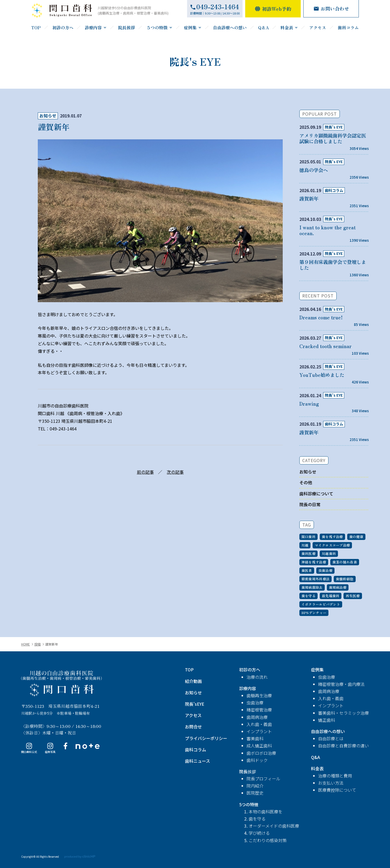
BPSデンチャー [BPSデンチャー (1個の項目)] (314, 613)
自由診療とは (331, 738)
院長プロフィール (263, 779)
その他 (306, 482)
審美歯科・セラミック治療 (343, 713)
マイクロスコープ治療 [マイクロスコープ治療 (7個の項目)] (332, 545)
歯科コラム (348, 27)
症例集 (190, 27)
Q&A (315, 757)
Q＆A (263, 27)
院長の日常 (310, 504)
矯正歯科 (327, 720)
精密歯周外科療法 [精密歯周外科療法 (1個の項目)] (315, 579)
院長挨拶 (127, 27)
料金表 (287, 27)
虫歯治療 (255, 703)
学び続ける (259, 833)
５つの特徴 (157, 27)
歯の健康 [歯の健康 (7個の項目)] (356, 537)
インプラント (259, 731)
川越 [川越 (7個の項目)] (305, 545)
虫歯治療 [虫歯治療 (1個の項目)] (325, 570)
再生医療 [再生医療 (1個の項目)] (353, 596)
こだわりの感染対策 (268, 840)
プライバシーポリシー (206, 738)
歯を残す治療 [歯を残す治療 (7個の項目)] (332, 537)
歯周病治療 (257, 717)
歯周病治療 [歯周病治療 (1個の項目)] (338, 587)
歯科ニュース (198, 761)
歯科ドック (257, 760)
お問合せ (193, 727)
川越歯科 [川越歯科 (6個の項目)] (329, 554)
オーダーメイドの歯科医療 (274, 826)
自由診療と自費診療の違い (343, 746)
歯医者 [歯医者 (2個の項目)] (307, 570)
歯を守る (257, 819)
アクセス (318, 27)
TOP (36, 27)
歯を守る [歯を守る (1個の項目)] (308, 596)
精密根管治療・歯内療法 (341, 684)
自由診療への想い (230, 27)
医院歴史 (255, 793)
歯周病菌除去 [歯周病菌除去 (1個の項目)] (312, 587)
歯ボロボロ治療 (261, 753)
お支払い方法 (331, 783)
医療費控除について (337, 790)
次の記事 (175, 472)
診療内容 (93, 27)
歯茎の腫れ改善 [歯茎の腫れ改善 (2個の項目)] (345, 562)
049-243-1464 (63, 429)
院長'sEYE (195, 704)
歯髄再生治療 (259, 695)
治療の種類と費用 (335, 776)
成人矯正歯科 (259, 746)
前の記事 (145, 472)
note (82, 748)
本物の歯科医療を (266, 812)
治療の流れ (257, 677)
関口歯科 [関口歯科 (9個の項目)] (308, 537)
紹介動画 (193, 681)
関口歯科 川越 (61, 684)
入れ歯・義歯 (259, 724)
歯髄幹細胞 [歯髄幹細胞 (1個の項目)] (345, 579)
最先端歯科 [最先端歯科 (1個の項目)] (331, 596)
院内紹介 (255, 786)
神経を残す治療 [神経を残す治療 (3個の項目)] (314, 562)
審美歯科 (255, 738)
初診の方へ (63, 27)
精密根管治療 (259, 710)
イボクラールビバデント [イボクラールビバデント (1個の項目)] (321, 604)
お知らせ (48, 116)
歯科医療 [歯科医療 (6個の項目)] (308, 554)
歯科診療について (316, 494)
